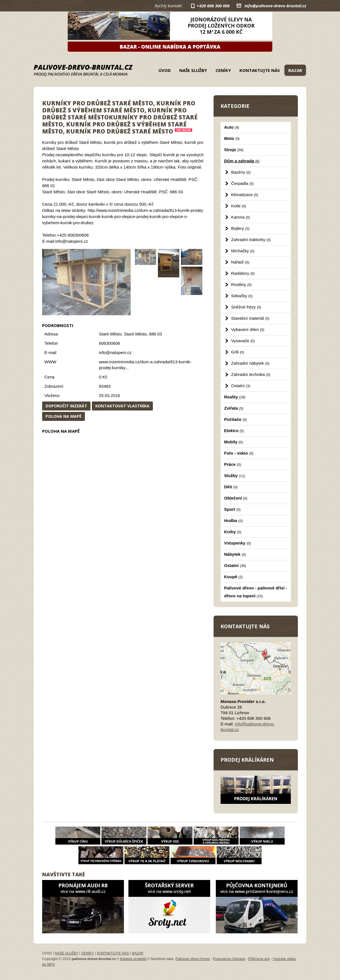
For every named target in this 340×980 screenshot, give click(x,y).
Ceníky (223, 70)
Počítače (236, 419)
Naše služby (193, 70)
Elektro (234, 431)
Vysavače (243, 341)
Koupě (234, 577)
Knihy (233, 532)
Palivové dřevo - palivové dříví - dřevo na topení (256, 592)
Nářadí (240, 262)
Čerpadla (242, 183)
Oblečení (236, 498)
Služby (235, 476)
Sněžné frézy (246, 307)
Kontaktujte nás (260, 70)
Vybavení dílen (248, 329)
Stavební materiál (250, 318)
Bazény (241, 172)
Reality (235, 397)
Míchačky (243, 251)
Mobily (234, 442)
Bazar (295, 70)
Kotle (239, 206)
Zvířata (234, 408)
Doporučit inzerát (66, 406)
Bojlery (240, 228)
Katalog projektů (133, 959)
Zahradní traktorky (251, 240)
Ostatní (241, 386)
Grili (238, 352)
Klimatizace (245, 195)
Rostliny (242, 284)
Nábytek (235, 554)
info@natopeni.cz (115, 352)
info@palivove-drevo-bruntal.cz (275, 6)
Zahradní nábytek (250, 363)
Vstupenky (238, 543)
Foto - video (239, 453)
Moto (232, 138)
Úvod (165, 70)
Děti (231, 487)
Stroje (234, 150)
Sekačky (242, 296)
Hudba (234, 520)
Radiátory (243, 273)
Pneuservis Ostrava (229, 959)
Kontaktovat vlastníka (122, 406)
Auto (232, 127)
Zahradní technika (251, 374)
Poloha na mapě (64, 416)
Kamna (241, 217)
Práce (233, 464)
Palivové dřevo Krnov (193, 959)
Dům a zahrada (242, 161)
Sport (233, 509)
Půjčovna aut (259, 959)
